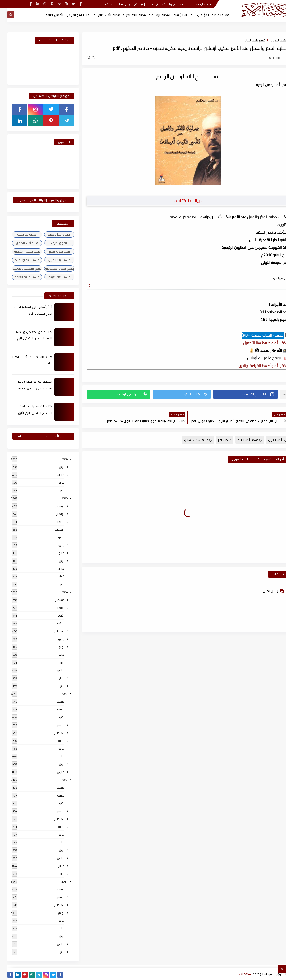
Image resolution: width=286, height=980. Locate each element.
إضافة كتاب (103, 4)
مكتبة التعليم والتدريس (74, 15)
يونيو (54, 545)
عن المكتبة (146, 4)
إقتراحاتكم (132, 4)
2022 (57, 780)
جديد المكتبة (179, 4)
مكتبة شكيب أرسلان (191, 440)
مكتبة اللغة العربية (127, 15)
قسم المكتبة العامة (20, 277)
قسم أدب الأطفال (20, 243)
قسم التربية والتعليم (20, 260)
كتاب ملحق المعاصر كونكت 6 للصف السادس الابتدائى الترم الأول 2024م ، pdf (27, 338)
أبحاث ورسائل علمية (52, 234)
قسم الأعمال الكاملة (20, 251)
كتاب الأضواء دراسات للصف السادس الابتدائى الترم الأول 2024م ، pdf (28, 413)
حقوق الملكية (162, 4)
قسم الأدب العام (248, 40)
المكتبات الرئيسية (177, 15)
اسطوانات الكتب (20, 234)
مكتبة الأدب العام (102, 15)
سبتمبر (53, 522)
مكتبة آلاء (238, 974)
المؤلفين (196, 15)
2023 (57, 694)
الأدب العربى (271, 40)
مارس (53, 475)
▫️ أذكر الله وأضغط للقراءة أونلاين (256, 366)
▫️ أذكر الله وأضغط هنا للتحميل (259, 343)
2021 (57, 881)
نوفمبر (53, 514)
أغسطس (52, 529)
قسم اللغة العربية (52, 277)
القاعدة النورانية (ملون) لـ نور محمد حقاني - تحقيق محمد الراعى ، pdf (27, 388)
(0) (83, 57)
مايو (54, 553)
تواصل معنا (118, 4)
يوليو (54, 537)
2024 (57, 592)
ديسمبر (53, 506)
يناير (55, 490)
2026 (57, 459)
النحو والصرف (52, 243)
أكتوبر (54, 615)
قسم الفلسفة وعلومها (20, 268)
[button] (238, 394)
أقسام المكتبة (213, 15)
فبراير (54, 483)
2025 (57, 498)
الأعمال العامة (47, 15)
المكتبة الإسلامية (152, 15)
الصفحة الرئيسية (197, 4)
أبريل (54, 467)
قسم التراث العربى (52, 260)
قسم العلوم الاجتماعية (52, 268)
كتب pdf (217, 440)
